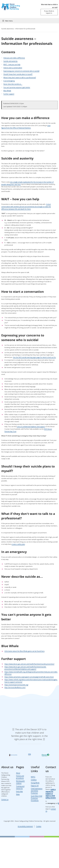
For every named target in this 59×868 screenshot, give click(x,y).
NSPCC (33, 777)
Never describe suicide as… (13, 84)
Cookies (39, 826)
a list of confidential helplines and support (31, 427)
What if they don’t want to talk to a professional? (20, 77)
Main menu (9, 21)
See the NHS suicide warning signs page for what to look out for (34, 357)
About (18, 773)
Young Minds (35, 783)
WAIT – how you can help (12, 64)
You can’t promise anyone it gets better (17, 87)
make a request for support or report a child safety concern (51, 794)
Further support (9, 94)
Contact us (5, 799)
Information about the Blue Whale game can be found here (24, 651)
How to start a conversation (13, 68)
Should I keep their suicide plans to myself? (18, 74)
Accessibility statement (25, 826)
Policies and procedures (20, 777)
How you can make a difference (14, 58)
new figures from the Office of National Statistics (26, 127)
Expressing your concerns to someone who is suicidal (21, 71)
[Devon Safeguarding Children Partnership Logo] (11, 10)
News (18, 794)
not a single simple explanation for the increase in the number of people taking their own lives (27, 183)
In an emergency (9, 81)
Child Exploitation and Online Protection (37, 791)
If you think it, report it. (49, 12)
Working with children (20, 782)
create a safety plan (18, 544)
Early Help (19, 791)
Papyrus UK (35, 786)
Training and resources (20, 787)
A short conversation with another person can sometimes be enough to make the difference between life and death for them (26, 207)
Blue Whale (7, 91)
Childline (34, 780)
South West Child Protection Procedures (36, 798)
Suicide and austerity (10, 61)
